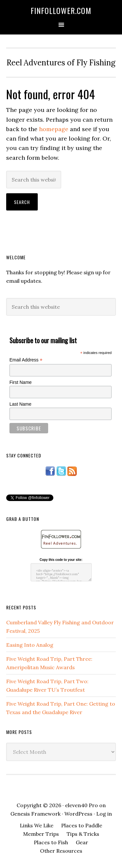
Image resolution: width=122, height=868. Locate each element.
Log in (104, 814)
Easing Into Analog (30, 645)
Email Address (26, 360)
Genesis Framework (35, 814)
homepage (54, 129)
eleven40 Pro (81, 805)
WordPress (78, 814)
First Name (20, 382)
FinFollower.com (61, 10)
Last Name (20, 404)
